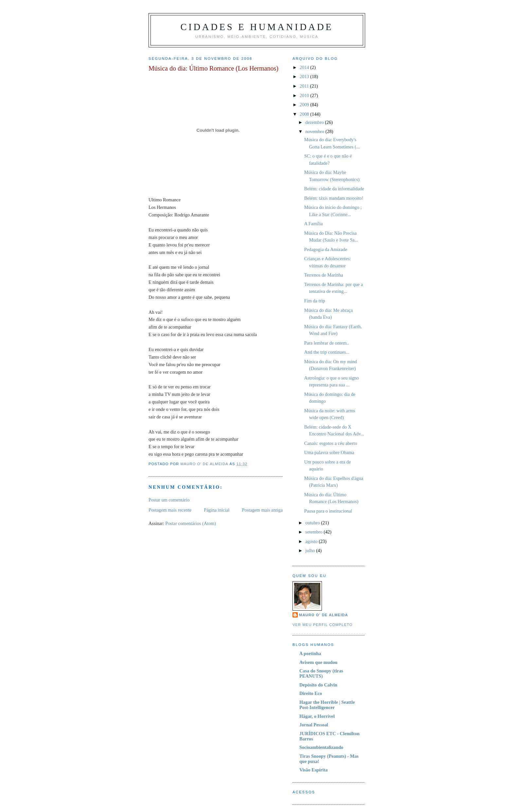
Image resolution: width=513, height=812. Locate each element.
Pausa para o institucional (328, 511)
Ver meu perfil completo (323, 625)
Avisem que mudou (318, 662)
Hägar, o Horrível (317, 716)
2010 (305, 95)
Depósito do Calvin (318, 685)
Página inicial (217, 510)
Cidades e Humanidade (257, 27)
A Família (314, 224)
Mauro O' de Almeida (324, 615)
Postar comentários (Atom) (191, 523)
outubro (313, 523)
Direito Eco (311, 693)
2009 (305, 105)
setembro (314, 532)
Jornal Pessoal (314, 725)
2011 (305, 86)
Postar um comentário (169, 500)
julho (311, 550)
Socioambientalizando (321, 747)
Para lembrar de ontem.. (327, 343)
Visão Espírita (313, 770)
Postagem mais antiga (262, 510)
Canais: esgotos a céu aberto (331, 443)
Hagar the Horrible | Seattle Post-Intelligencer (327, 705)
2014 (305, 67)
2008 (305, 114)
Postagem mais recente (170, 510)
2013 (305, 76)
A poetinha (310, 653)
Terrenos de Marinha (324, 275)
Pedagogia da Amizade (326, 249)
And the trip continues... (327, 352)
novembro (315, 131)
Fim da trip (315, 301)
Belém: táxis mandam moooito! (334, 198)
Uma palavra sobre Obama (329, 452)
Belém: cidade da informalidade (334, 189)
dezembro (315, 122)
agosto (312, 541)
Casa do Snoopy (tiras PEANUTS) (321, 673)
